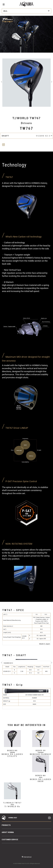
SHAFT (27, 136)
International (27, 857)
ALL (27, 11)
